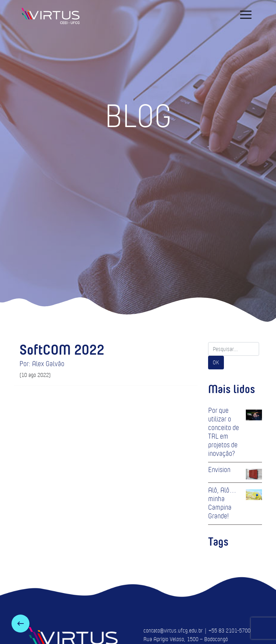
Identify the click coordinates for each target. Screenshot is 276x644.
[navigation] (246, 15)
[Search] (234, 349)
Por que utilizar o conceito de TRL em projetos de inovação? (224, 432)
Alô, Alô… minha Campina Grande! (222, 503)
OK (216, 362)
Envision (219, 470)
